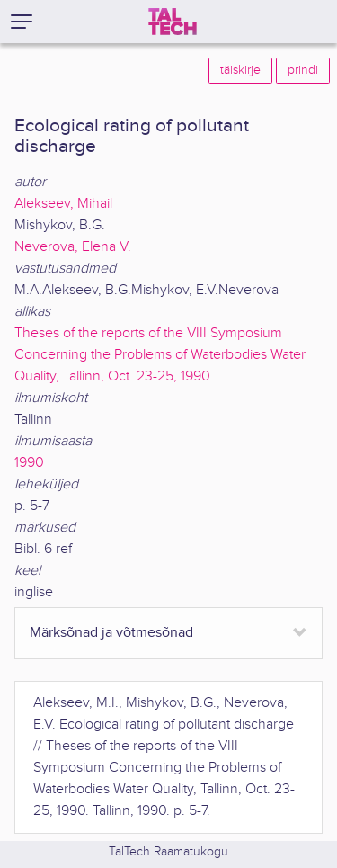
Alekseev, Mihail (63, 204)
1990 (29, 463)
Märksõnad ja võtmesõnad (111, 633)
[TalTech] (173, 22)
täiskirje (240, 70)
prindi (303, 70)
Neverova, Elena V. (73, 247)
